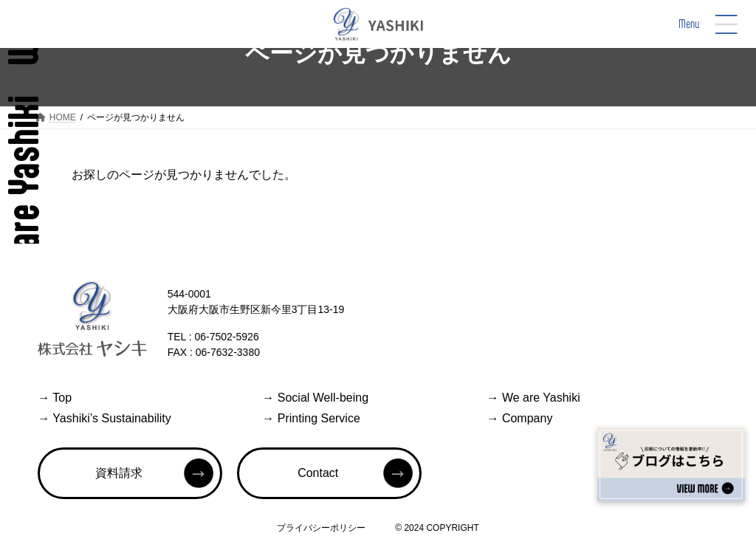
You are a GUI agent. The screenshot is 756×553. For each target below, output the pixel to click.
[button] (130, 473)
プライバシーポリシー (321, 528)
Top (55, 398)
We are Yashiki (533, 398)
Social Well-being (315, 398)
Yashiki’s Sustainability (104, 418)
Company (519, 418)
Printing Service (311, 418)
